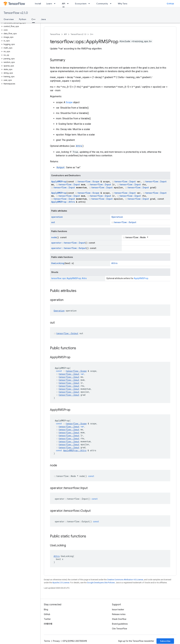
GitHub (170, 4)
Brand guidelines (120, 624)
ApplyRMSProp (59, 181)
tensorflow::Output (125, 222)
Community (102, 4)
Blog (46, 610)
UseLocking (58, 263)
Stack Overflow (119, 619)
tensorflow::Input (125, 181)
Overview (9, 19)
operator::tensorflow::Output (69, 248)
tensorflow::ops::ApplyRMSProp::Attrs (69, 278)
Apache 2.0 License (61, 583)
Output (60, 167)
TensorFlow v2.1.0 (16, 13)
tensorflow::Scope (88, 181)
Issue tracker (118, 610)
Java (43, 19)
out (53, 222)
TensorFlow (55, 34)
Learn (49, 4)
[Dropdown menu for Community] (112, 4)
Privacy (56, 641)
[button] (20, 23)
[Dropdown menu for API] (69, 4)
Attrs (79, 146)
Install (38, 4)
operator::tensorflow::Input (68, 243)
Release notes (119, 614)
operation (57, 217)
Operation (117, 217)
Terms (47, 641)
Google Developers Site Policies (101, 583)
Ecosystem (81, 4)
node (54, 237)
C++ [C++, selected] (33, 19)
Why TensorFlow (126, 4)
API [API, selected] (63, 4)
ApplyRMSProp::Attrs (63, 202)
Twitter (47, 619)
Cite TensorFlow (120, 629)
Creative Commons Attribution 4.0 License (125, 580)
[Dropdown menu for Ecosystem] (90, 4)
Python (23, 19)
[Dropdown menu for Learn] (56, 4)
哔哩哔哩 (48, 624)
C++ (92, 34)
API (65, 34)
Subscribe (165, 641)
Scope (69, 102)
